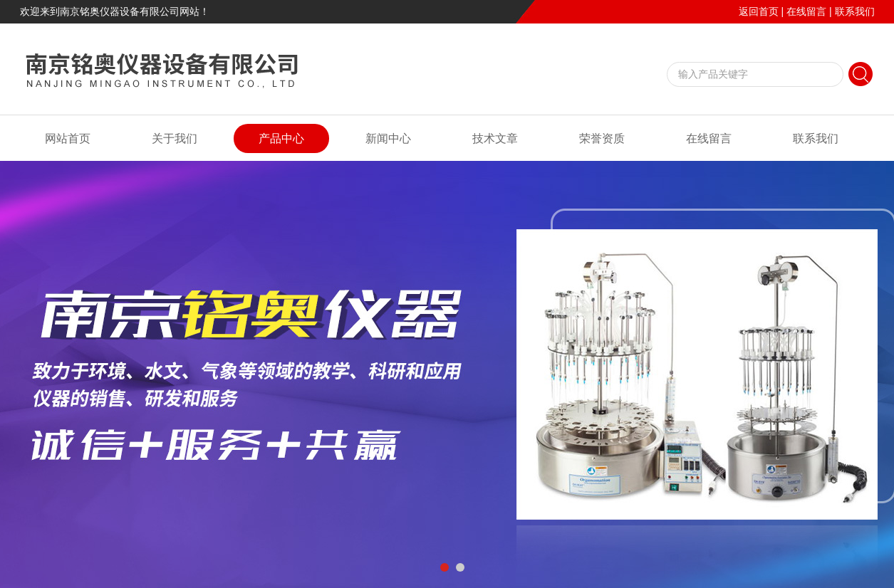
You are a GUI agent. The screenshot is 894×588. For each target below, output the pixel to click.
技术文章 (495, 138)
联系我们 (855, 11)
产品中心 (281, 138)
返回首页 (759, 11)
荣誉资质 (602, 138)
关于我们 (175, 138)
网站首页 (68, 138)
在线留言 (806, 11)
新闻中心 (388, 138)
